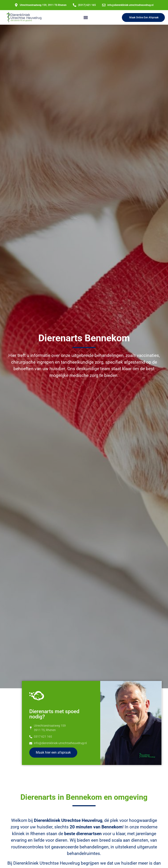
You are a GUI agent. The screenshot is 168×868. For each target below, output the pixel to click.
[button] (86, 17)
